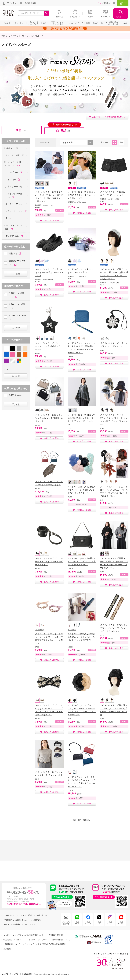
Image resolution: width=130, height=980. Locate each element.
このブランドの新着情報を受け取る (109, 117)
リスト (122, 143)
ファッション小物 (14, 195)
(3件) (82, 286)
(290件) (82, 655)
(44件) (49, 433)
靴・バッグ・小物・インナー (15, 164)
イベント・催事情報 (12, 924)
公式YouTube (121, 923)
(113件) (49, 215)
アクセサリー (14, 211)
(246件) (49, 655)
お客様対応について (12, 944)
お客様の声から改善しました (15, 920)
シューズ (12, 172)
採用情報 (7, 949)
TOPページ (6, 36)
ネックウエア (14, 204)
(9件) (49, 289)
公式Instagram (110, 923)
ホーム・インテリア (13, 227)
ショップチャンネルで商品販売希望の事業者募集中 (46, 944)
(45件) (114, 436)
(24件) (49, 496)
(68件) (82, 726)
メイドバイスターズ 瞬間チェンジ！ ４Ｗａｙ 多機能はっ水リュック (49, 418)
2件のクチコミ (82, 505)
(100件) (82, 364)
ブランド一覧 (19, 36)
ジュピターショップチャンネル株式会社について (23, 935)
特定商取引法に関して (13, 940)
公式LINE (77, 923)
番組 (66, 131)
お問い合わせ (42, 915)
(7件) (114, 579)
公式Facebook (88, 923)
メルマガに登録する (66, 923)
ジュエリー (12, 148)
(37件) (114, 292)
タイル (115, 143)
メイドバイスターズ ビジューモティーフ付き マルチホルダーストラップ (49, 562)
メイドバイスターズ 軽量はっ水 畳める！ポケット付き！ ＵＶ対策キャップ (82, 195)
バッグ (11, 180)
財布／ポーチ (14, 187)
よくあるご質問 (25, 915)
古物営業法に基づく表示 (37, 940)
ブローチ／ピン (15, 155)
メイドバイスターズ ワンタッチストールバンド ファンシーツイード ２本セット (114, 628)
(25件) (49, 361)
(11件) (50, 726)
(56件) (82, 436)
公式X (99, 923)
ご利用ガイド (9, 915)
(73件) (82, 798)
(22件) (82, 576)
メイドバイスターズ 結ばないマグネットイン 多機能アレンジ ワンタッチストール (81, 490)
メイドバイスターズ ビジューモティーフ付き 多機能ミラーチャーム (49, 346)
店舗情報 (37, 920)
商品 (22, 130)
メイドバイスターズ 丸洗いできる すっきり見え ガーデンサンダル (49, 272)
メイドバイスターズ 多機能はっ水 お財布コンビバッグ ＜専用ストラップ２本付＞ (82, 562)
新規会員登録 (31, 3)
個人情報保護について (61, 940)
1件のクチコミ (114, 508)
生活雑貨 (13, 236)
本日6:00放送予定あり (64, 125)
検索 (18, 274)
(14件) (114, 726)
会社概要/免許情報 (56, 935)
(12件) (49, 576)
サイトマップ (30, 924)
